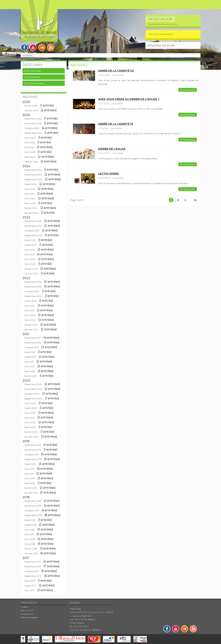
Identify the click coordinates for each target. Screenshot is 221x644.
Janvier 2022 (31, 330)
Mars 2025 (30, 157)
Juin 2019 (29, 469)
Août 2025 (30, 138)
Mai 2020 (30, 418)
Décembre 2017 (33, 562)
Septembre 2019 (33, 459)
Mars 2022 (30, 320)
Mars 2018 (30, 544)
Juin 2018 (30, 530)
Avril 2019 (30, 478)
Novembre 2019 (33, 450)
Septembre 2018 (33, 515)
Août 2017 (30, 581)
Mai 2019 (29, 474)
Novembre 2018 (33, 506)
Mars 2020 (30, 427)
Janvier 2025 (31, 162)
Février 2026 (31, 106)
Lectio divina (108, 174)
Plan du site (27, 611)
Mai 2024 (29, 194)
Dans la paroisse (32, 71)
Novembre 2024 (33, 175)
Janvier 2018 (31, 553)
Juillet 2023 (31, 245)
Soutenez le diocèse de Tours (163, 24)
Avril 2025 (30, 152)
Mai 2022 (29, 310)
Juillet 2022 (31, 301)
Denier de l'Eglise (112, 149)
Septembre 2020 (33, 399)
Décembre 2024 (33, 170)
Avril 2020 (30, 422)
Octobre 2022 (32, 291)
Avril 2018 (30, 539)
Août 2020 (30, 403)
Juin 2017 (29, 590)
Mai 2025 (29, 147)
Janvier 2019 (31, 493)
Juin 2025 (30, 143)
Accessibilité (27, 614)
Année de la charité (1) (116, 124)
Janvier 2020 (31, 437)
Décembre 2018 (33, 501)
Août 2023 (30, 240)
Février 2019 (31, 488)
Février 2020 (31, 432)
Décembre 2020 (33, 384)
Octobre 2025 (32, 128)
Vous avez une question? (161, 34)
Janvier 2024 (31, 213)
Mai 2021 (29, 362)
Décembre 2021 (33, 338)
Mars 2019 (30, 483)
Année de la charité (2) (116, 71)
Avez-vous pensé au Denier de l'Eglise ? (129, 99)
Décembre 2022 (33, 282)
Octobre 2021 (32, 347)
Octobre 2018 (32, 510)
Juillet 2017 (30, 586)
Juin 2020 (30, 413)
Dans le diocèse (32, 77)
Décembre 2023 (33, 221)
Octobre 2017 (32, 571)
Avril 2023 (30, 259)
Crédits (24, 607)
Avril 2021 (30, 366)
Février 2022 (31, 325)
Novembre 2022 (33, 287)
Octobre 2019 (32, 455)
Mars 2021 (30, 371)
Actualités (27, 55)
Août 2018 (30, 520)
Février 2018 (31, 549)
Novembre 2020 (33, 389)
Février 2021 (31, 376)
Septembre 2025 (33, 133)
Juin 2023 (30, 250)
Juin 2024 (30, 189)
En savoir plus (188, 90)
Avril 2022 (30, 315)
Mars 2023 (30, 264)
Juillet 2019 (30, 464)
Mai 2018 (29, 534)
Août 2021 (30, 352)
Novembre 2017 (33, 566)
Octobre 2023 (32, 231)
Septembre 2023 (33, 235)
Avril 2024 (30, 198)
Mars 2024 (30, 203)
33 (195, 200)
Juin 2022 (30, 306)
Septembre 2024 (33, 179)
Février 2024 (31, 208)
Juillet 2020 (31, 408)
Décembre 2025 (33, 119)
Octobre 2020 (32, 394)
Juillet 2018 (30, 525)
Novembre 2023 (33, 226)
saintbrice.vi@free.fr (91, 630)
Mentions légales (29, 617)
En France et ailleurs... (35, 83)
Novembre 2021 (33, 343)
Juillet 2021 (30, 357)
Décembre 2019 (33, 445)
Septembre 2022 (33, 296)
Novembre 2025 (33, 123)
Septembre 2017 (33, 576)
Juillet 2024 (31, 184)
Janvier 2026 (31, 110)
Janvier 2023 (31, 274)
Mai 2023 (29, 254)
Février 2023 (31, 269)
